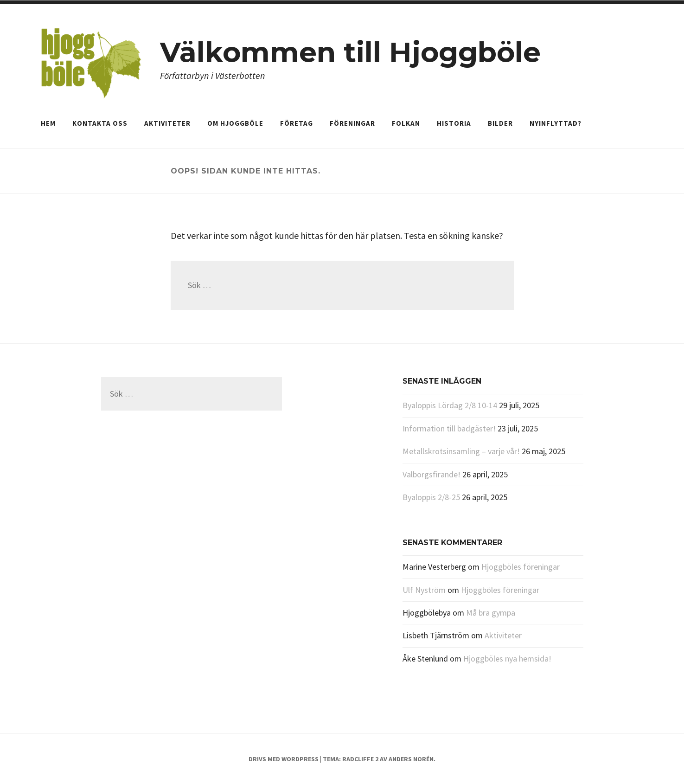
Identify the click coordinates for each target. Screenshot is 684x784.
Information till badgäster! (449, 428)
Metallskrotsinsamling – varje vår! (461, 451)
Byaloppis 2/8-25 (431, 497)
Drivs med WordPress (284, 759)
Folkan (406, 123)
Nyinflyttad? (556, 123)
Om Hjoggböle (235, 123)
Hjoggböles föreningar (521, 567)
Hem (48, 123)
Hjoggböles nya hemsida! (507, 659)
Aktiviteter (167, 123)
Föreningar (352, 123)
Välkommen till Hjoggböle (350, 52)
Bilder (500, 123)
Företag (297, 123)
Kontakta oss (100, 123)
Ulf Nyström (424, 590)
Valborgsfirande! (431, 474)
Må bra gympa (491, 613)
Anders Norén (411, 759)
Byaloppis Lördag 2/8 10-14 (450, 405)
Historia (454, 123)
